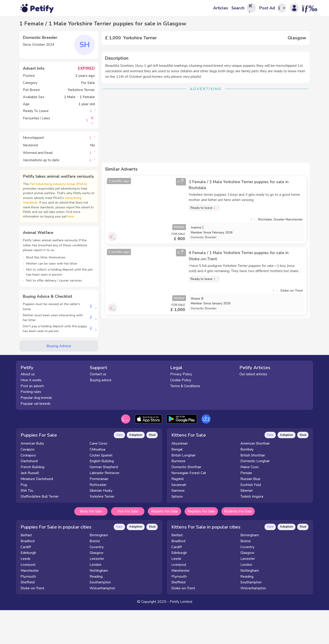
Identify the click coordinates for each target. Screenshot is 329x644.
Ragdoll (178, 514)
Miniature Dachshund (37, 514)
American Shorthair (255, 478)
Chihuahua (97, 484)
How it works (31, 415)
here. (86, 221)
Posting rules (31, 427)
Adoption (136, 470)
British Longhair (183, 490)
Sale (119, 470)
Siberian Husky (101, 525)
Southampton (100, 617)
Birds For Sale (91, 546)
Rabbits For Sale (164, 546)
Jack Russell (30, 508)
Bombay (247, 484)
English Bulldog (102, 496)
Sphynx (177, 531)
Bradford (28, 576)
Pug (24, 519)
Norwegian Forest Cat (189, 508)
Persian (246, 508)
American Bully (32, 478)
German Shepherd (104, 502)
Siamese (178, 525)
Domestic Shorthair (186, 502)
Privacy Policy (181, 409)
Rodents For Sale (238, 546)
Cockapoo (28, 490)
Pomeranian (99, 514)
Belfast (26, 570)
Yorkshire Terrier (102, 531)
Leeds (25, 593)
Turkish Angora (252, 531)
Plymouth (28, 611)
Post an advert (32, 421)
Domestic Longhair (255, 496)
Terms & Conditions (185, 421)
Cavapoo (28, 484)
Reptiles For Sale (201, 546)
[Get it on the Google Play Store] (182, 454)
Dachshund (29, 496)
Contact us (98, 409)
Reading (96, 611)
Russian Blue (250, 514)
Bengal (177, 484)
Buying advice (101, 415)
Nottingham (99, 605)
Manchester (30, 605)
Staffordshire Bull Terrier (40, 531)
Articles (221, 8)
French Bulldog (32, 502)
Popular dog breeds (36, 432)
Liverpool (28, 599)
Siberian (247, 525)
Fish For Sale (128, 546)
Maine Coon (249, 502)
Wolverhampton (102, 623)
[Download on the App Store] (148, 454)
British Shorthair (253, 490)
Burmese (178, 496)
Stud (152, 470)
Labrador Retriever (105, 508)
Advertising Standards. (51, 207)
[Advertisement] (206, 195)
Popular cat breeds (36, 438)
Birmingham (99, 570)
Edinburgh (28, 588)
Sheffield (28, 617)
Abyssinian (180, 478)
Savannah (179, 519)
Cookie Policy (181, 415)
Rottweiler (98, 519)
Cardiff (26, 582)
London (96, 599)
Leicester (97, 593)
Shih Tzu (27, 525)
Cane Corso (98, 478)
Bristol (95, 576)
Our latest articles (253, 409)
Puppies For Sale (39, 470)
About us (28, 409)
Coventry (97, 582)
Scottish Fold (251, 519)
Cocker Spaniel (101, 490)
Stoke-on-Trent (32, 623)
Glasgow (97, 588)
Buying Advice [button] (59, 351)
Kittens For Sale (189, 470)
